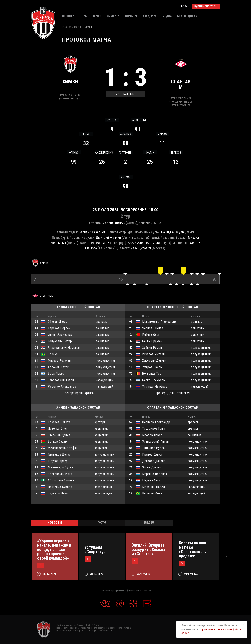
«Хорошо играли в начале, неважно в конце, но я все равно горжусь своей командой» (54, 549)
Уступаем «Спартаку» (95, 549)
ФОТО (102, 523)
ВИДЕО (149, 523)
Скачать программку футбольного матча (126, 590)
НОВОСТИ (55, 523)
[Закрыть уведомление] (244, 624)
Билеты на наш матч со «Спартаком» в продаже (192, 549)
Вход (184, 6)
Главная (67, 27)
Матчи (78, 27)
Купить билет (206, 6)
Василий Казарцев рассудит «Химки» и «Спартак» (148, 549)
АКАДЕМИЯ (150, 16)
